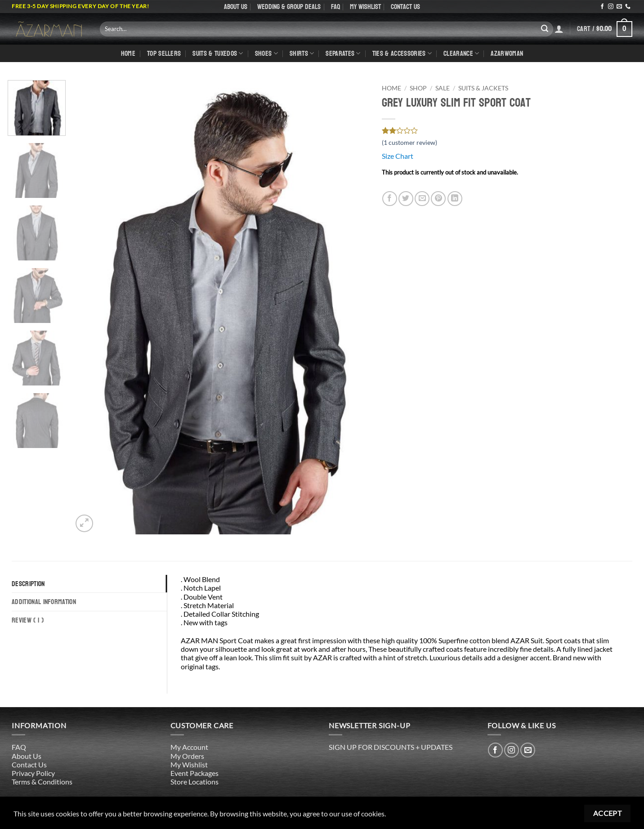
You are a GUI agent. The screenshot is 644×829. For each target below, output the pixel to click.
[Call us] (628, 7)
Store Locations (195, 782)
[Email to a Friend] (422, 199)
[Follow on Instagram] (611, 7)
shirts (302, 53)
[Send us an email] (619, 7)
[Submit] (545, 29)
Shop (418, 88)
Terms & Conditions (42, 782)
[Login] (559, 29)
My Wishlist (365, 7)
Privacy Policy (33, 773)
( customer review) (409, 142)
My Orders (187, 756)
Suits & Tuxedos (218, 53)
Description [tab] (28, 584)
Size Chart (398, 156)
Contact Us (405, 7)
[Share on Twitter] (406, 199)
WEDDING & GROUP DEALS (289, 7)
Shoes (266, 53)
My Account (189, 747)
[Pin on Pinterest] (438, 199)
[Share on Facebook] (390, 199)
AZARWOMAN (507, 53)
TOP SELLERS (164, 53)
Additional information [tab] (44, 602)
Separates (343, 53)
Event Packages (195, 773)
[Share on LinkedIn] (455, 199)
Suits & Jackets (483, 88)
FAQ (335, 7)
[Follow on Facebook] (602, 7)
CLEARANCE (461, 53)
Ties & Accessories (402, 53)
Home (128, 53)
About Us (236, 7)
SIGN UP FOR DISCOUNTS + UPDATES (391, 747)
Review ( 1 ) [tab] (28, 620)
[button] (605, 29)
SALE (443, 88)
